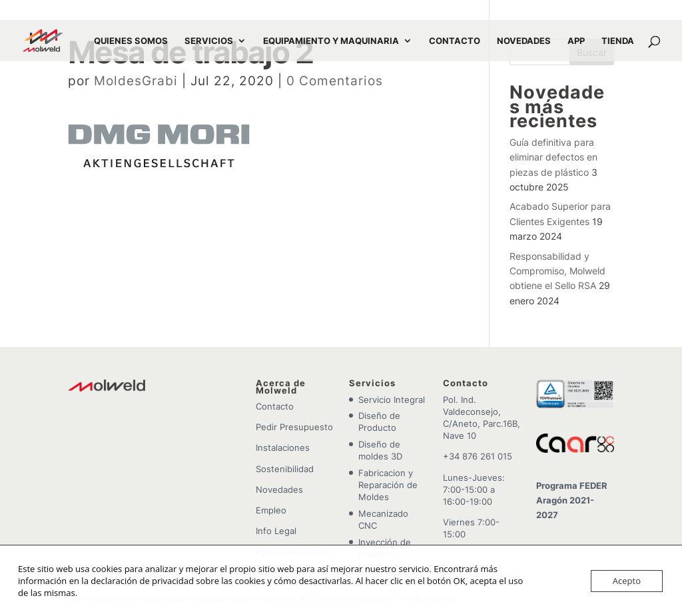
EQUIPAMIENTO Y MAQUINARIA (331, 41)
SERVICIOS (209, 41)
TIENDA (618, 41)
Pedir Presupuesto (294, 427)
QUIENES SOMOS (131, 41)
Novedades (279, 489)
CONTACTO (455, 41)
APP (576, 41)
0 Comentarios (335, 81)
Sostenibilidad (285, 469)
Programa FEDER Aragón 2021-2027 (572, 500)
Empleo (271, 510)
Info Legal (276, 531)
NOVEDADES (524, 41)
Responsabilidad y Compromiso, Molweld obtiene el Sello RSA (557, 271)
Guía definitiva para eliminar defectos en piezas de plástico (553, 157)
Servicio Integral (392, 400)
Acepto (627, 581)
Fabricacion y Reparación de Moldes (388, 485)
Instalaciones (283, 448)
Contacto (275, 406)
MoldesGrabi (136, 81)
